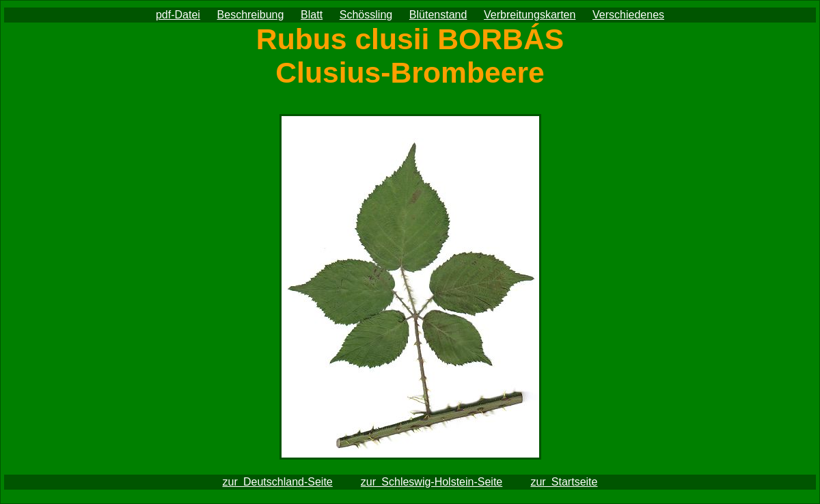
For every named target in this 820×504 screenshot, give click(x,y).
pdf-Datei (178, 15)
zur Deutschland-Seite (278, 482)
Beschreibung (251, 15)
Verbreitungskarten (530, 15)
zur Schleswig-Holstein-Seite (432, 482)
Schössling (366, 15)
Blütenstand (438, 15)
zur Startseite (564, 482)
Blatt (312, 15)
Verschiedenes (628, 15)
